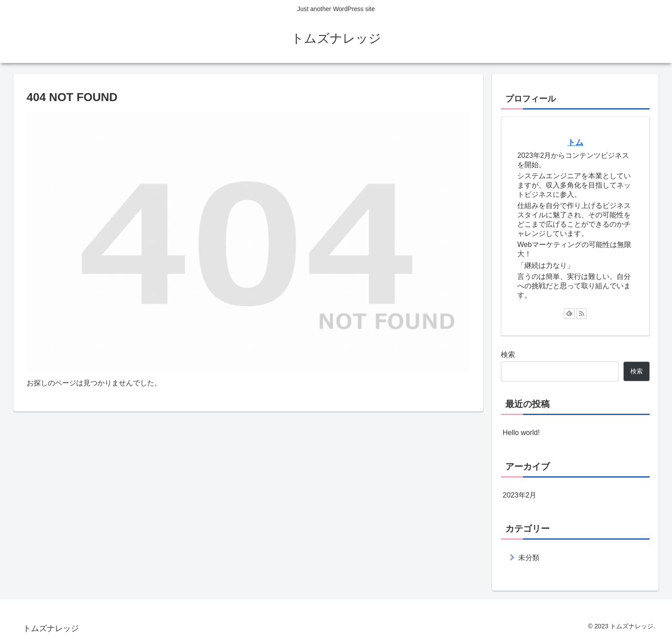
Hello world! (521, 433)
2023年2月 (520, 495)
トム (575, 142)
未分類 (529, 558)
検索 (508, 355)
